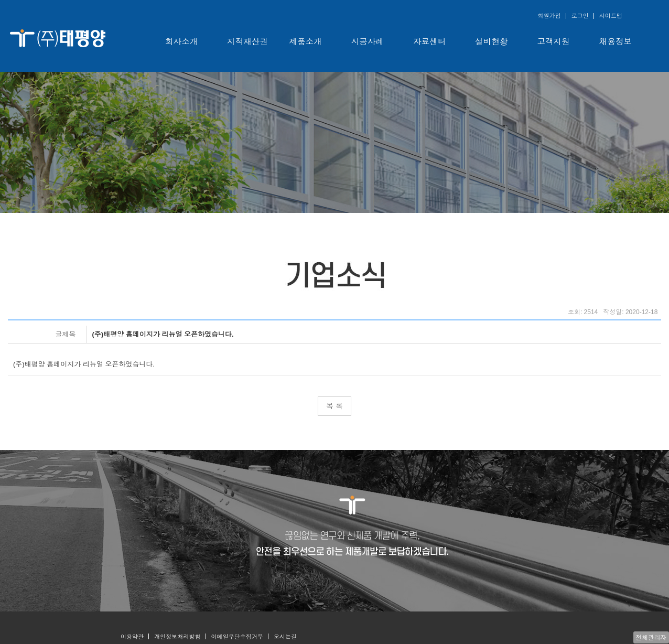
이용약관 (132, 637)
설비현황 (491, 42)
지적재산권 (247, 42)
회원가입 (549, 16)
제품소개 (306, 42)
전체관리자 (651, 637)
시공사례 (368, 42)
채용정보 (616, 42)
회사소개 (181, 42)
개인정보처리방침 (177, 637)
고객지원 (554, 42)
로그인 (580, 16)
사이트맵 (611, 16)
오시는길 (285, 637)
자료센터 (429, 42)
